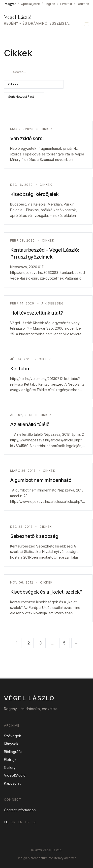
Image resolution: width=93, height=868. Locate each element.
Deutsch (83, 4)
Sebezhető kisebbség (34, 536)
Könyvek (11, 744)
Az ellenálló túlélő (30, 424)
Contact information (20, 810)
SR (13, 822)
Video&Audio (15, 775)
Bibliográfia (13, 752)
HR (27, 822)
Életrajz (10, 760)
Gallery (10, 767)
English (50, 4)
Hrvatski (66, 4)
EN (20, 822)
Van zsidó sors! (27, 138)
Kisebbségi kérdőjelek (34, 194)
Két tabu (20, 369)
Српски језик (30, 4)
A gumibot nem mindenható (41, 480)
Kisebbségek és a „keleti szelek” (46, 592)
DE (34, 822)
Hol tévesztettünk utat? (37, 313)
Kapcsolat (12, 783)
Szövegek (13, 736)
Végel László (18, 17)
